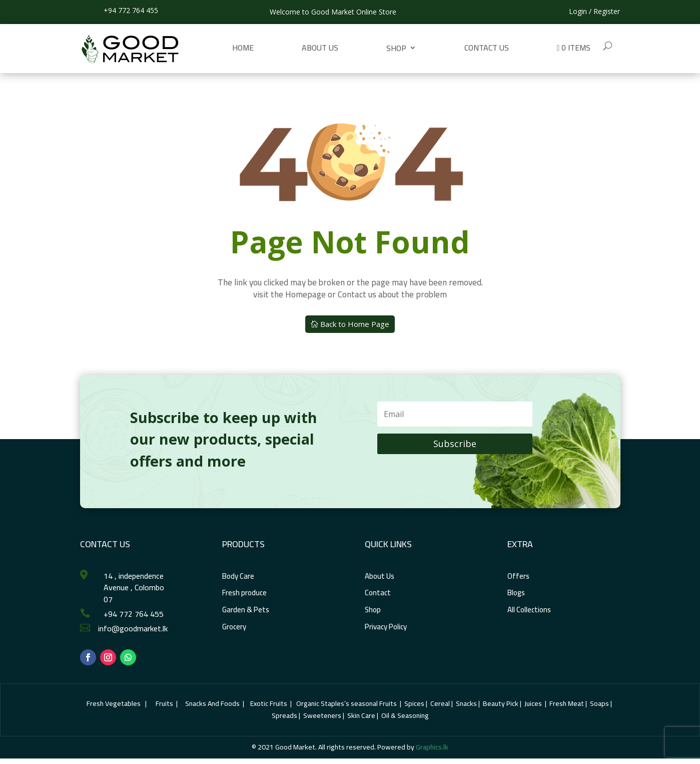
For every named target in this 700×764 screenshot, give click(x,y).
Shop (396, 48)
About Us (320, 48)
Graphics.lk (432, 747)
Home (243, 48)
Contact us (487, 48)
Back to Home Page (355, 324)
